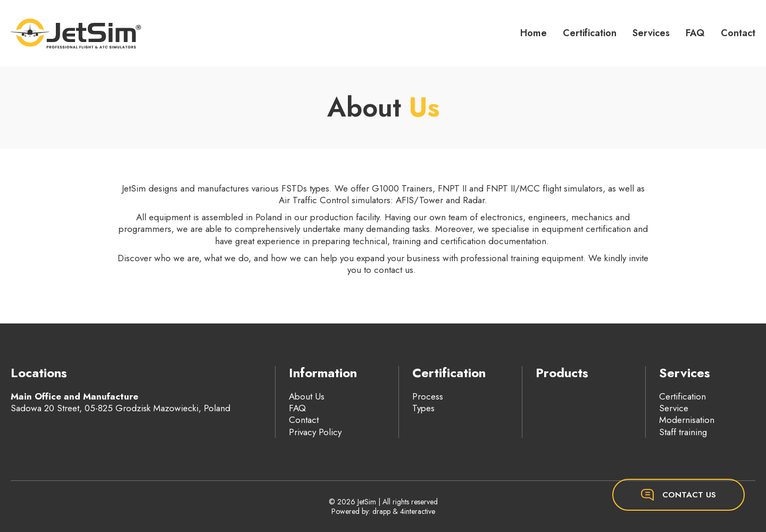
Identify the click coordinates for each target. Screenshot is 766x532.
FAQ (695, 33)
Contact (738, 33)
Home (534, 33)
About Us (307, 396)
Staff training (683, 432)
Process (428, 396)
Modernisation (687, 420)
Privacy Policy (315, 432)
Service (674, 408)
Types (423, 408)
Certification (590, 33)
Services (651, 33)
